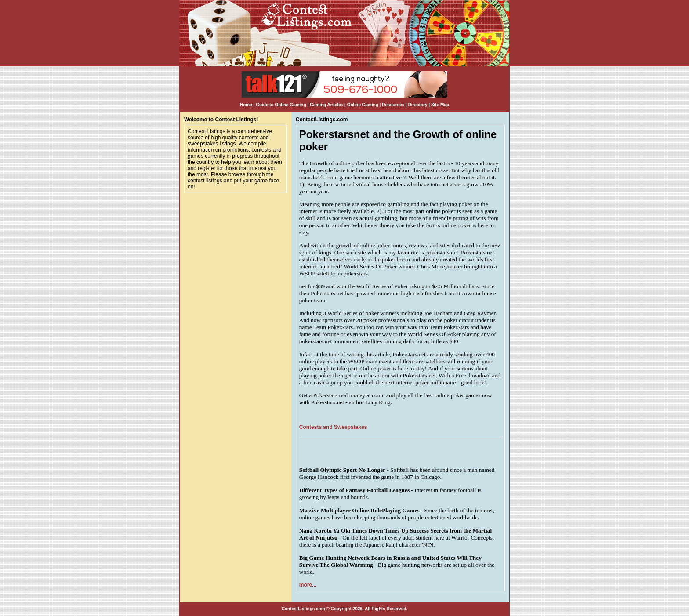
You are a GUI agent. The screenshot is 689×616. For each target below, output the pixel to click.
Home (246, 105)
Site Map (440, 105)
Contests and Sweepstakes (333, 427)
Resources (393, 105)
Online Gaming (363, 105)
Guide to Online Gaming (281, 105)
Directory (418, 105)
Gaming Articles (327, 105)
